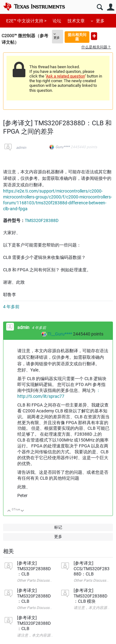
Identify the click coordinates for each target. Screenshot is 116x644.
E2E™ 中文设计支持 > (26, 21)
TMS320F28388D (42, 220)
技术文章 (76, 21)
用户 (111, 7)
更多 (100, 21)
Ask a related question (65, 76)
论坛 (57, 21)
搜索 (100, 7)
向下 (22, 511)
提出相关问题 (77, 37)
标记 (58, 527)
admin (21, 148)
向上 (9, 511)
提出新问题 (94, 36)
